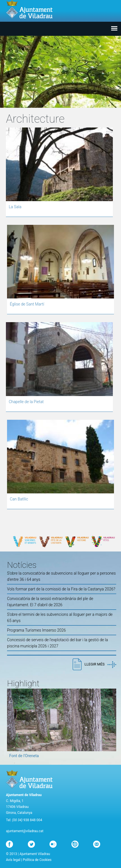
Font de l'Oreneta (24, 756)
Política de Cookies (37, 860)
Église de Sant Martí (27, 304)
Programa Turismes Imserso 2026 (36, 630)
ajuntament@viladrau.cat (25, 831)
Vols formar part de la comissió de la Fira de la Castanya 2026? (61, 589)
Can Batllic (19, 499)
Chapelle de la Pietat (26, 402)
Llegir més (100, 665)
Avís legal (13, 860)
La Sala (15, 207)
